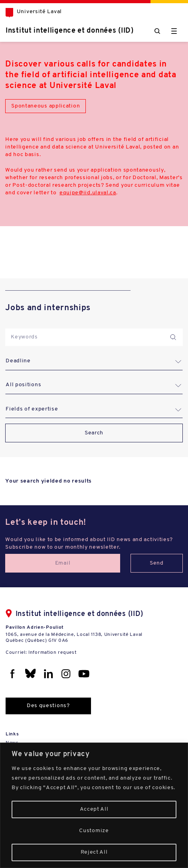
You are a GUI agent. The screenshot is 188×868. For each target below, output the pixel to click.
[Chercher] (157, 31)
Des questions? (48, 706)
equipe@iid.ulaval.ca (88, 193)
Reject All (94, 852)
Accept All (94, 809)
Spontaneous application (46, 106)
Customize (94, 831)
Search (94, 433)
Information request (52, 653)
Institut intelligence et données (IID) (70, 31)
